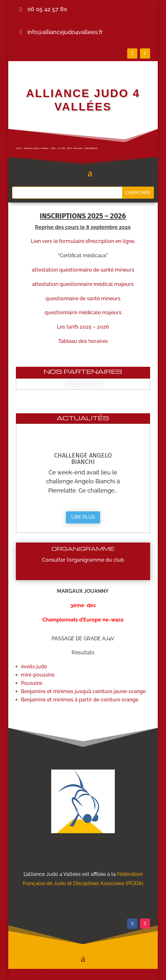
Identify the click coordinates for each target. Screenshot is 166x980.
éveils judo (34, 667)
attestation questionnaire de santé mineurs (83, 270)
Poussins (32, 683)
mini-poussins (38, 675)
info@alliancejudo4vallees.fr (65, 32)
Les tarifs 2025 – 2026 (83, 327)
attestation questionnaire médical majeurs (83, 284)
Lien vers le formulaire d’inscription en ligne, (83, 241)
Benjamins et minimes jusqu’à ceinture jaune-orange (83, 691)
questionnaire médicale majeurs (83, 312)
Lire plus (83, 517)
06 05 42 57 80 (47, 9)
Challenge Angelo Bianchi (83, 458)
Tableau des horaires (83, 341)
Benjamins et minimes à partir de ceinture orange (80, 700)
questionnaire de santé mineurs (83, 298)
